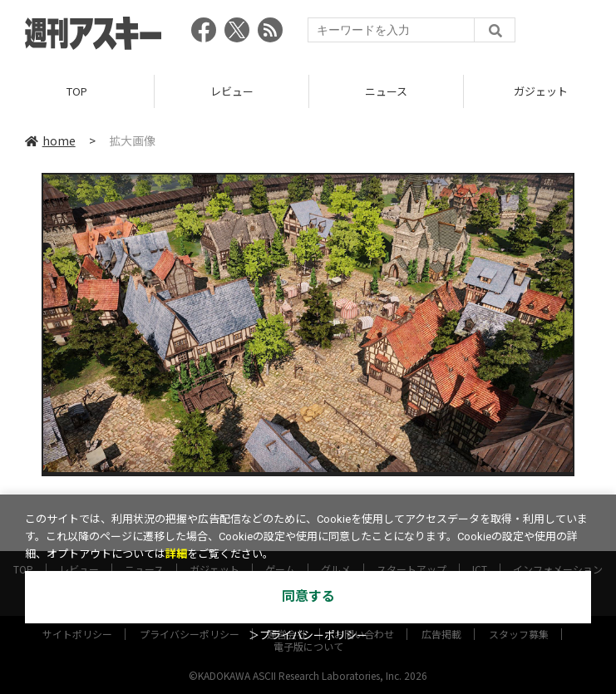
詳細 (176, 554)
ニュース (386, 91)
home (50, 140)
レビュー (232, 91)
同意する (308, 596)
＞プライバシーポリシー (308, 635)
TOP (77, 91)
